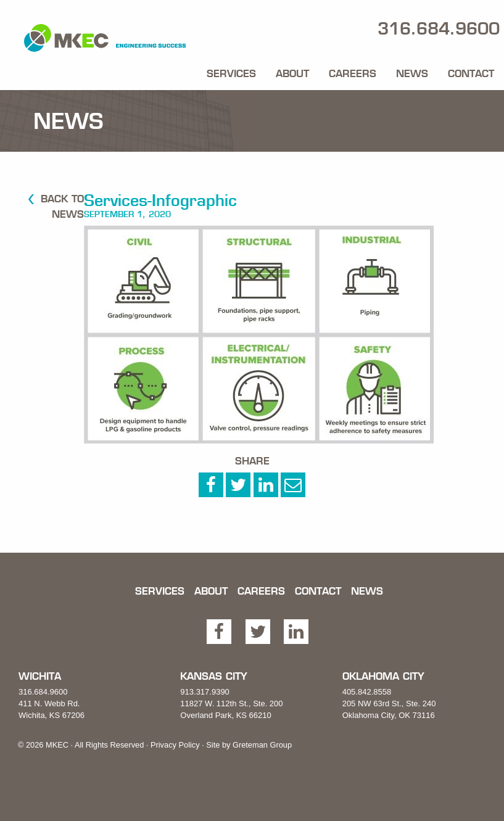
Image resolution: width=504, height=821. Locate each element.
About (292, 73)
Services (231, 73)
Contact (471, 73)
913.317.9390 (205, 692)
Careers (353, 73)
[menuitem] (231, 71)
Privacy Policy (175, 745)
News (412, 73)
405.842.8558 (367, 692)
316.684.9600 (43, 692)
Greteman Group (262, 745)
